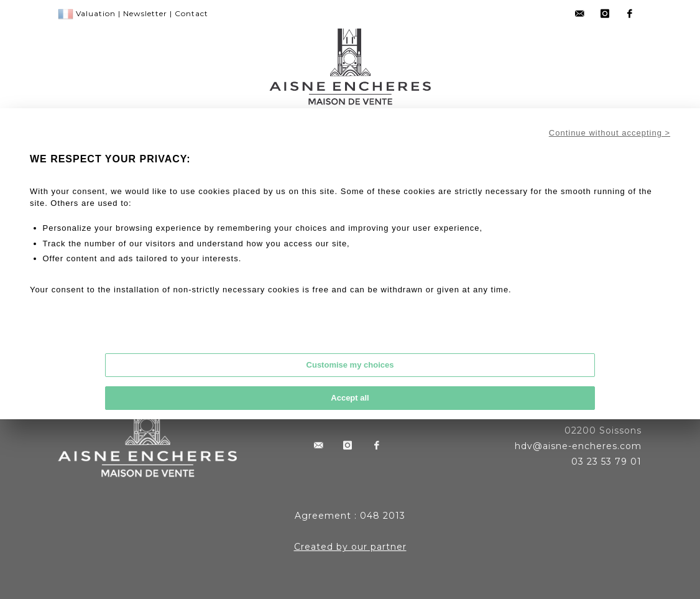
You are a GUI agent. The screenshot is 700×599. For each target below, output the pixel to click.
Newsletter (145, 13)
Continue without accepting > (610, 133)
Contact (191, 13)
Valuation (96, 13)
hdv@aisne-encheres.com (578, 446)
